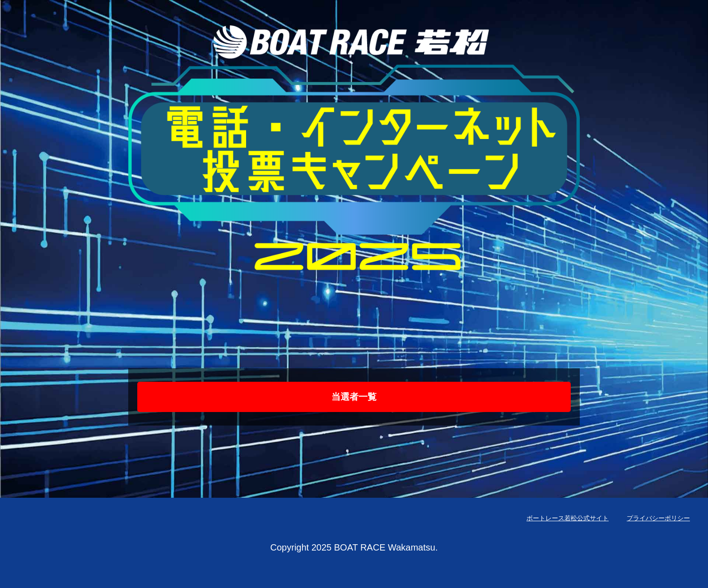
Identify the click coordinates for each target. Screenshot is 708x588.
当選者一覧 (354, 397)
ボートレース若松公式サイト (568, 518)
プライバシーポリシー (658, 518)
